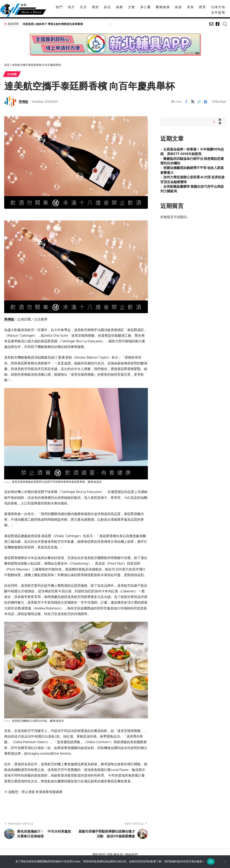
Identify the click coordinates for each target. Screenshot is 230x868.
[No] (225, 862)
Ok (211, 861)
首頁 (7, 65)
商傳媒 (23, 102)
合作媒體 (12, 74)
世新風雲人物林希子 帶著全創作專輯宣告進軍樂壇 (53, 24)
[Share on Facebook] (186, 102)
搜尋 (220, 121)
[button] (111, 24)
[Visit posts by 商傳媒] (10, 102)
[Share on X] (193, 102)
